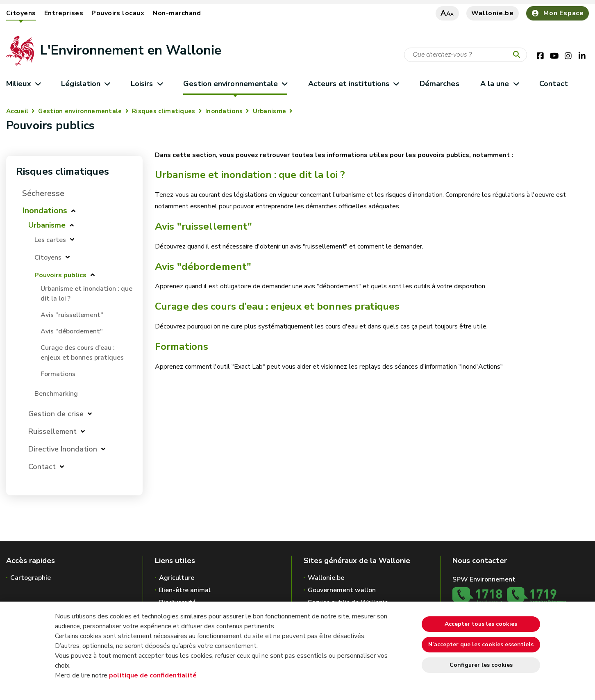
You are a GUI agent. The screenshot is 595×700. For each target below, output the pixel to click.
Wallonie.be (493, 13)
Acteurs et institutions (353, 84)
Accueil (17, 111)
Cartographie (31, 578)
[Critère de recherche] (466, 55)
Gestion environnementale (235, 84)
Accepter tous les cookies (481, 624)
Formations (58, 374)
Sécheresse (43, 193)
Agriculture (177, 578)
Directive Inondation (63, 449)
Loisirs (146, 84)
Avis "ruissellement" (72, 315)
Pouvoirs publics (60, 275)
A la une (499, 84)
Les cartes (50, 240)
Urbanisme (270, 111)
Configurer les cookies (481, 665)
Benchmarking (56, 394)
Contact (554, 84)
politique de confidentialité (153, 675)
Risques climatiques (164, 111)
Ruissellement (52, 431)
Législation (85, 84)
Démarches (439, 84)
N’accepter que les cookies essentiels (481, 644)
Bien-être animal (185, 590)
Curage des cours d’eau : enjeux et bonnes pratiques (277, 306)
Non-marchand (177, 13)
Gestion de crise (56, 414)
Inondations (224, 111)
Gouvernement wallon (342, 590)
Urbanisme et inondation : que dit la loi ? (250, 175)
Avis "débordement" (72, 331)
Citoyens (21, 13)
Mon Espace (558, 13)
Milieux (23, 84)
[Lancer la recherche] (518, 55)
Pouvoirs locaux (118, 13)
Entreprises (64, 13)
